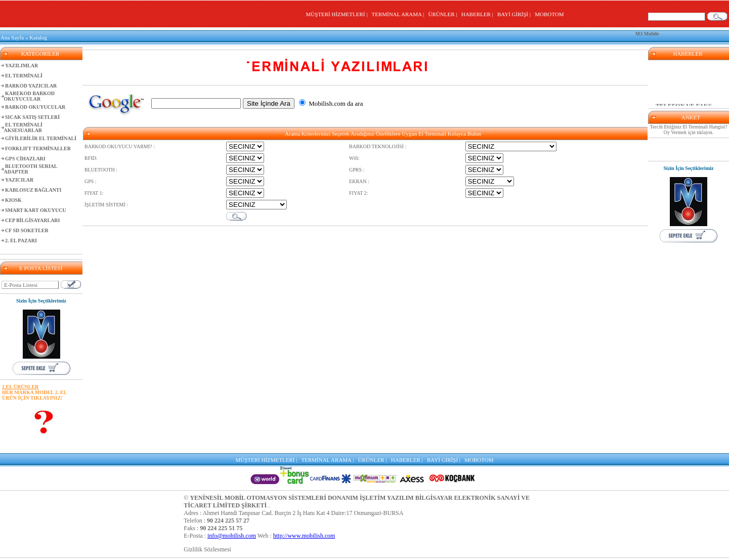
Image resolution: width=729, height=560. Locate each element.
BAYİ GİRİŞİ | (515, 14)
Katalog (38, 37)
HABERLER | (479, 14)
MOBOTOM (549, 14)
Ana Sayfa (12, 37)
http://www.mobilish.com (304, 536)
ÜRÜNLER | (444, 14)
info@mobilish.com (232, 536)
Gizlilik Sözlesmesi (207, 549)
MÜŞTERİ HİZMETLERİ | (338, 14)
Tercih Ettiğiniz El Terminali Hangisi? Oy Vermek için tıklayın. (689, 130)
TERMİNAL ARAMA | (399, 14)
